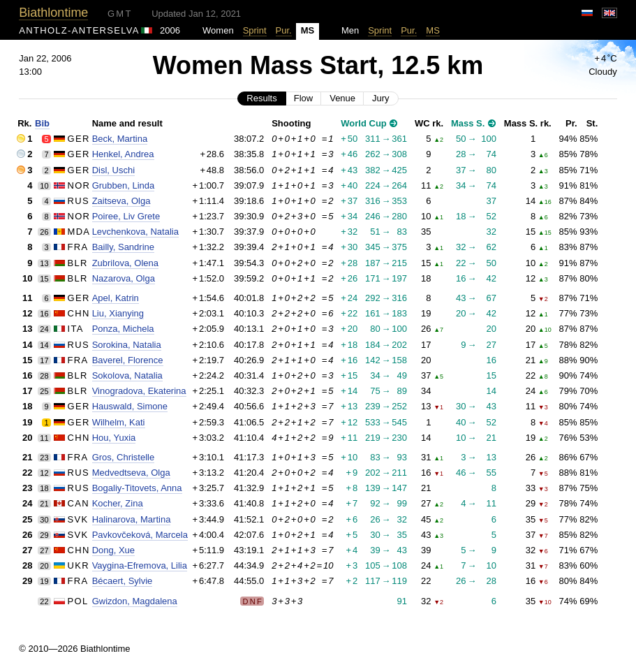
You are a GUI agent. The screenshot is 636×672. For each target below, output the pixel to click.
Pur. (284, 30)
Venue (342, 98)
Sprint (255, 30)
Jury (381, 98)
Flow (303, 98)
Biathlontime (53, 13)
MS (433, 30)
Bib (42, 123)
